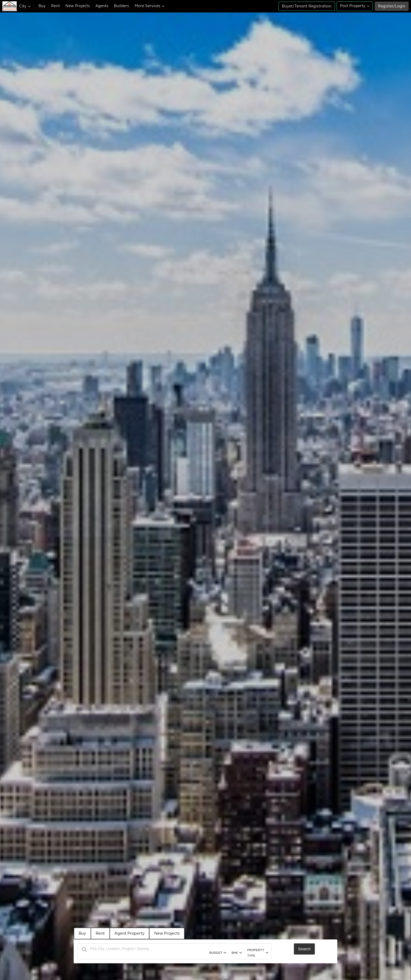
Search (304, 948)
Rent (56, 6)
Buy (42, 6)
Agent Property (133, 933)
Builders (121, 6)
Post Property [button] (355, 6)
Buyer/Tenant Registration (307, 6)
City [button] (25, 6)
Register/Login (392, 6)
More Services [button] (149, 6)
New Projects (78, 6)
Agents (102, 6)
